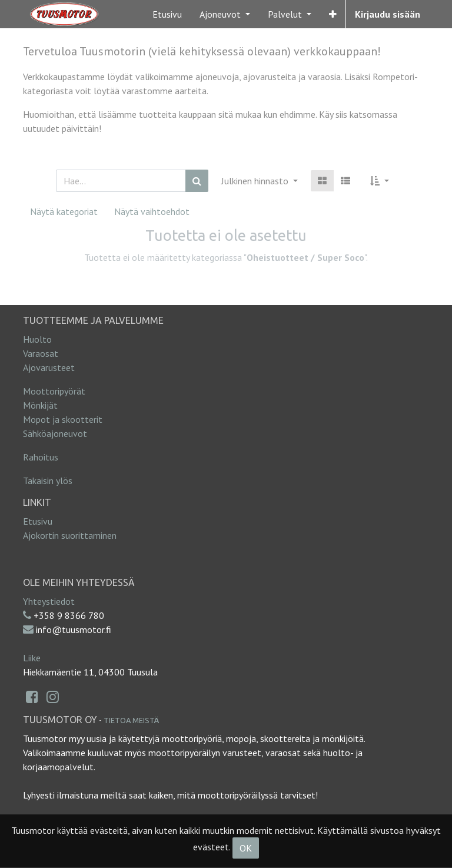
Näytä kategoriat (64, 211)
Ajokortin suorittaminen (70, 535)
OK (246, 848)
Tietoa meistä (131, 720)
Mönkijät (40, 405)
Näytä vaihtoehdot (152, 211)
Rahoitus (41, 457)
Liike (32, 658)
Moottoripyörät (54, 391)
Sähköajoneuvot (55, 433)
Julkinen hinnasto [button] (256, 181)
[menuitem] (167, 14)
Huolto (37, 339)
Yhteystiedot (49, 601)
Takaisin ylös (48, 481)
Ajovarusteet (49, 367)
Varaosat (41, 353)
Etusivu (38, 521)
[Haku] (197, 181)
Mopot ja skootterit (63, 419)
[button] (333, 14)
